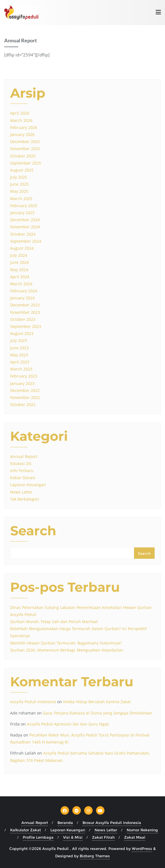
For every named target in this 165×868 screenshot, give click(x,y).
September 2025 (26, 163)
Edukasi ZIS (21, 463)
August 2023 (22, 333)
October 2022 (23, 405)
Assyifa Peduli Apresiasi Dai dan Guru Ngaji (68, 724)
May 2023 (19, 355)
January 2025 (22, 213)
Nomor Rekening (142, 830)
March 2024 (21, 284)
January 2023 (22, 383)
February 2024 (24, 291)
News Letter (21, 492)
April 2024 (20, 277)
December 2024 (25, 220)
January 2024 (22, 298)
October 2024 (23, 234)
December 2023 (25, 305)
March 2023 (21, 369)
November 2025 (25, 149)
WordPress (142, 849)
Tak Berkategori (25, 499)
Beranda (65, 823)
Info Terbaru (22, 471)
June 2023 (19, 348)
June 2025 (19, 184)
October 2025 (23, 156)
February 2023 (24, 376)
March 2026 (21, 120)
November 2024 (25, 227)
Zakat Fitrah (103, 837)
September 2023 (26, 326)
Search (33, 531)
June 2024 (19, 262)
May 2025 (19, 191)
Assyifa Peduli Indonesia (33, 702)
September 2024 (26, 241)
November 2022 (25, 397)
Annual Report (24, 456)
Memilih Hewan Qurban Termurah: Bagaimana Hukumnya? (66, 643)
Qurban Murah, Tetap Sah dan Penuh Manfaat (54, 622)
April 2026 (20, 113)
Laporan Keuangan (28, 485)
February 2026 (24, 127)
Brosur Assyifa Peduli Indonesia (112, 823)
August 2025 (22, 170)
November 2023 (25, 312)
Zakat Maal (135, 837)
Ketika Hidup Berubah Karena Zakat (97, 702)
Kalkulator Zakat (25, 830)
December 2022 (25, 390)
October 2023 (23, 319)
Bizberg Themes (95, 856)
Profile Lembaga (38, 837)
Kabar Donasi (23, 478)
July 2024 (19, 255)
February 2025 (24, 206)
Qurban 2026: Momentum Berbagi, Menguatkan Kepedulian (67, 650)
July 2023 (19, 340)
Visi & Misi (73, 837)
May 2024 (19, 270)
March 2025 (21, 199)
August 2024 (22, 248)
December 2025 (25, 142)
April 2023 (20, 362)
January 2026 (22, 134)
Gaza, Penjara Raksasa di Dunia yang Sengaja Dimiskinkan (98, 713)
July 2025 (19, 177)
